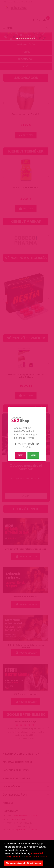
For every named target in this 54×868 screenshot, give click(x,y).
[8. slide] (32, 38)
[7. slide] (30, 38)
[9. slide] (35, 38)
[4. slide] (24, 38)
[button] (49, 857)
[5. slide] (26, 38)
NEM (21, 455)
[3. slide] (22, 38)
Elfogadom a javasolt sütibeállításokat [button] (24, 863)
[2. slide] (19, 38)
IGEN (33, 455)
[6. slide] (28, 38)
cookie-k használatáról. (37, 857)
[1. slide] (17, 38)
